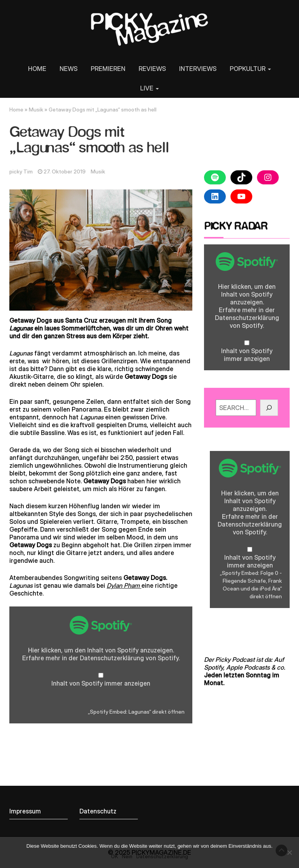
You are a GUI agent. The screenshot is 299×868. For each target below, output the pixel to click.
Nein (127, 856)
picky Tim (21, 171)
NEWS (69, 69)
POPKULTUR (250, 69)
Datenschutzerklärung (112, 658)
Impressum (25, 811)
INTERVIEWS (198, 69)
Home (16, 110)
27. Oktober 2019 (65, 171)
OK (114, 856)
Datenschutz (98, 811)
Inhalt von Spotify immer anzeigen (101, 683)
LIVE (149, 88)
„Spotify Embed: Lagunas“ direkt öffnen (136, 712)
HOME (37, 69)
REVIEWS (152, 69)
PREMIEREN (108, 69)
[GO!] (269, 408)
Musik (36, 110)
